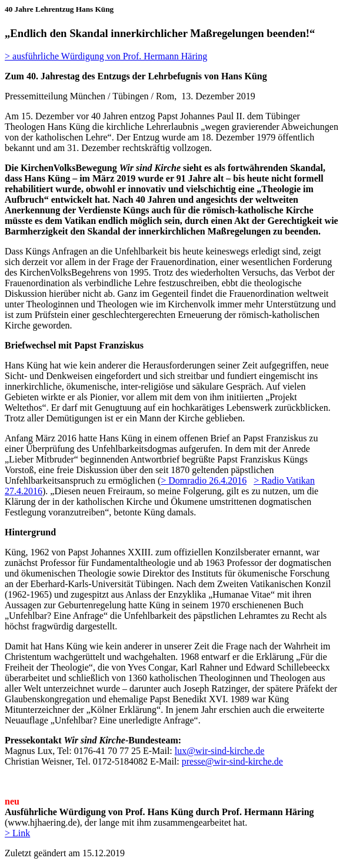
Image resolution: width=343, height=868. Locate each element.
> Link (17, 833)
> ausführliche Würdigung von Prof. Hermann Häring (106, 56)
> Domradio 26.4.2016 (204, 480)
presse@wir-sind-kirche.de (232, 761)
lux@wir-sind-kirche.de (220, 751)
